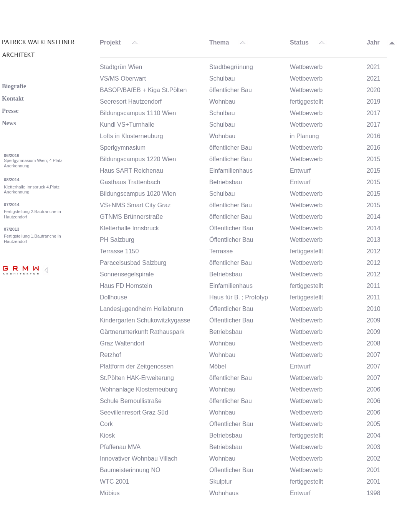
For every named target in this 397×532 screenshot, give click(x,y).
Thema (219, 43)
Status (299, 43)
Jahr (373, 43)
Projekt (110, 43)
